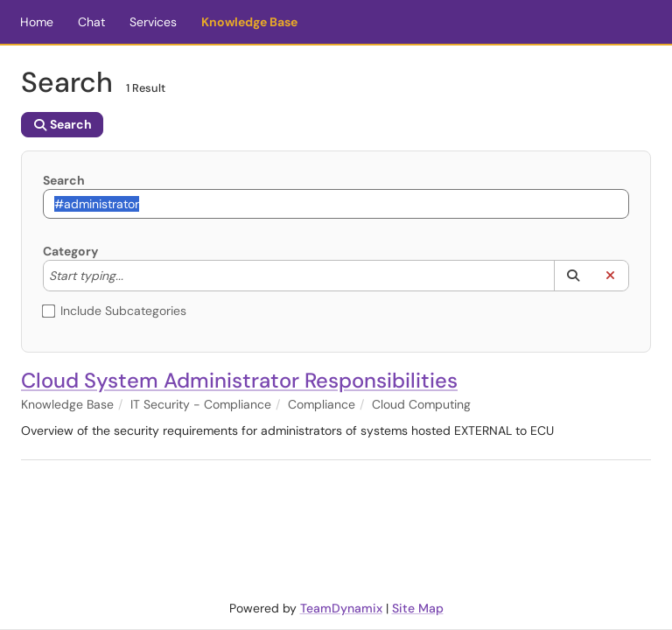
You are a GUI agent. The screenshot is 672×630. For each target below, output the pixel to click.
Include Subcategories (115, 311)
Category (70, 251)
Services (153, 22)
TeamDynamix (341, 608)
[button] (573, 276)
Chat (91, 22)
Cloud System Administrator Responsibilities (239, 380)
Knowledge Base (249, 22)
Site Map (418, 608)
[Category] (132, 276)
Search (64, 180)
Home (37, 22)
